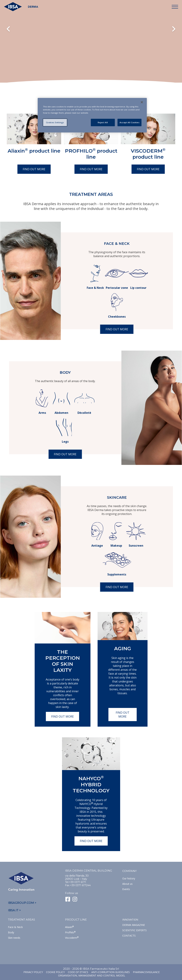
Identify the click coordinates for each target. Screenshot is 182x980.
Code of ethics (78, 972)
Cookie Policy (55, 972)
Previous (8, 29)
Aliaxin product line (34, 151)
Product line (76, 920)
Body (11, 932)
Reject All (103, 122)
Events (126, 889)
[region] (92, 115)
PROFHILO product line (91, 154)
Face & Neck (15, 927)
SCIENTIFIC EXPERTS (134, 930)
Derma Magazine (134, 925)
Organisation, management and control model (92, 975)
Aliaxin (69, 927)
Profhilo (70, 932)
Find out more (34, 169)
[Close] (142, 102)
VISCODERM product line (148, 154)
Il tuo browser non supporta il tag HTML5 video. (91, 48)
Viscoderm (72, 938)
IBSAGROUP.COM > (22, 903)
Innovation (130, 920)
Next (174, 29)
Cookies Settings (55, 122)
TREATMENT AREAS (22, 920)
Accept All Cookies (129, 122)
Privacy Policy (33, 972)
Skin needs (14, 938)
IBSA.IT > (14, 910)
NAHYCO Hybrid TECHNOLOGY (91, 784)
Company (129, 871)
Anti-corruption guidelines (111, 972)
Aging (123, 648)
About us (127, 884)
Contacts (129, 936)
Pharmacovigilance (146, 972)
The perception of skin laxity (63, 661)
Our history (129, 878)
